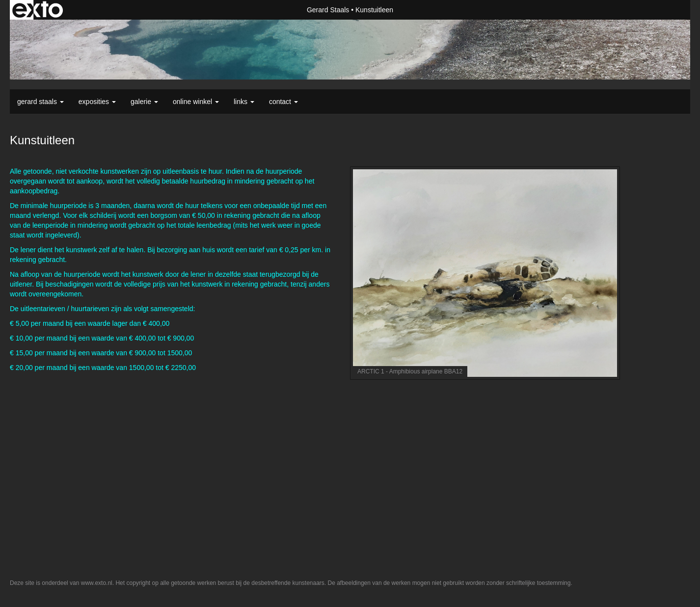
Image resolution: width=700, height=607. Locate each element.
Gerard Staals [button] (40, 102)
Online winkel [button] (196, 102)
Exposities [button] (97, 102)
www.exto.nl (97, 583)
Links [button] (244, 102)
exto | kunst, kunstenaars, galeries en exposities (38, 10)
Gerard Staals (328, 10)
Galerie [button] (144, 102)
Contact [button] (283, 102)
